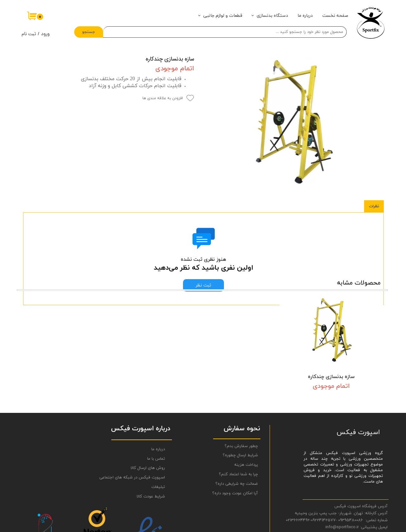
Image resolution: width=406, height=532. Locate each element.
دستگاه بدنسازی (272, 16)
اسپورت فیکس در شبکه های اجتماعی (140, 422)
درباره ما (305, 16)
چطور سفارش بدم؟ (241, 390)
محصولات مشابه (359, 244)
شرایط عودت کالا (151, 441)
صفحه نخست (335, 16)
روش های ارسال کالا (148, 412)
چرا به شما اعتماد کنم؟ (238, 419)
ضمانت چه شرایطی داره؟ (237, 428)
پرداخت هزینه (246, 409)
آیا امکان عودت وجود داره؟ (235, 438)
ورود (45, 34)
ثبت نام (29, 34)
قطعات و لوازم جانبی (223, 16)
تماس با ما (156, 403)
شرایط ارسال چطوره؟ (240, 400)
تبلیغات (158, 431)
